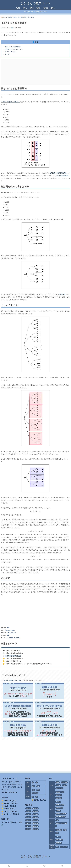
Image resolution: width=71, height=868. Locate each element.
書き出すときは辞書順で (13, 47)
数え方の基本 (29, 17)
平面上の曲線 (59, 840)
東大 (28, 786)
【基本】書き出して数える (10, 102)
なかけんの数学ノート (36, 3)
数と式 (58, 782)
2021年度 (36, 814)
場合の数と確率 (19, 17)
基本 (8, 635)
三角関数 (58, 811)
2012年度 (28, 829)
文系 (38, 786)
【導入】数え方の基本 (12, 651)
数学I (18, 8)
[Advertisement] (35, 72)
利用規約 (4, 792)
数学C (53, 8)
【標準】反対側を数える (13, 661)
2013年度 (36, 826)
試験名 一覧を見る (10, 801)
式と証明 (58, 802)
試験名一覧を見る (40, 800)
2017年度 (36, 820)
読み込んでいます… (35, 754)
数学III (46, 8)
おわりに (8, 54)
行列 (57, 847)
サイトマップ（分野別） (10, 822)
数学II (32, 8)
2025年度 (36, 808)
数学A (25, 8)
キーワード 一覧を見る (11, 814)
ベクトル (58, 837)
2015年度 (36, 823)
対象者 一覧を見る (10, 806)
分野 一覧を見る (9, 809)
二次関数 (58, 785)
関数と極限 (59, 830)
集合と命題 (64, 782)
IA (33, 782)
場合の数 (17, 638)
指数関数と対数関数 (61, 814)
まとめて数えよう (11, 52)
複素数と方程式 (60, 805)
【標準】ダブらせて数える (14, 659)
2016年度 (28, 823)
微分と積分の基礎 (60, 817)
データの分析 (59, 788)
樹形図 (11, 638)
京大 (28, 791)
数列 (57, 820)
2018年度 (28, 820)
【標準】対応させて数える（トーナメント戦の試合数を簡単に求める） (29, 664)
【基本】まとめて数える (13, 656)
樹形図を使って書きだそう (14, 49)
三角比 (64, 785)
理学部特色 (35, 793)
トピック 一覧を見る (11, 811)
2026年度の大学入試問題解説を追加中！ (35, 12)
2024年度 (28, 811)
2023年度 (36, 811)
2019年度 (36, 817)
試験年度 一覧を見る (11, 803)
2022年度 (28, 814)
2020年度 (28, 817)
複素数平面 (59, 843)
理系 (33, 786)
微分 (65, 830)
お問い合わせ (13, 792)
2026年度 (28, 808)
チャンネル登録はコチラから (12, 680)
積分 (57, 833)
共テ (28, 782)
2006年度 (36, 829)
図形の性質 (59, 795)
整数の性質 (59, 798)
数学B (38, 8)
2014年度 (28, 826)
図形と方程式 (59, 808)
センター (28, 797)
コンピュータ (64, 847)
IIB (37, 782)
